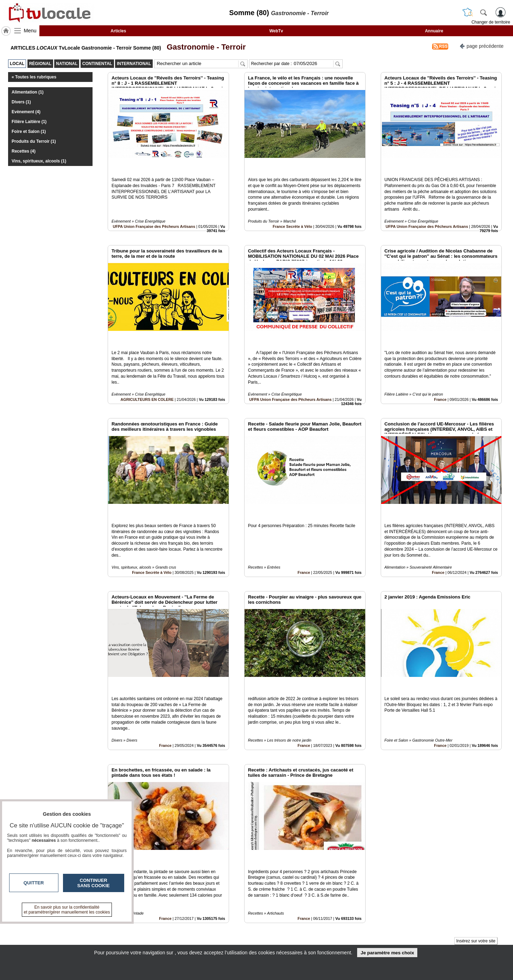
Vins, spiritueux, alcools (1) (39, 161)
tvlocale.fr (97, 928)
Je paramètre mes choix (387, 953)
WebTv (276, 31)
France (440, 368)
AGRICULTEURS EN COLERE (147, 368)
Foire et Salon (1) (29, 132)
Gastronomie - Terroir (204, 47)
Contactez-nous (218, 925)
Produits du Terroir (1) (34, 141)
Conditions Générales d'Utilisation (350, 933)
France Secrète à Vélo (292, 211)
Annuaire (434, 31)
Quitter (34, 883)
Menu (30, 31)
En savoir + (214, 933)
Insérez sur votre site (476, 862)
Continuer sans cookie (94, 883)
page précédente (482, 46)
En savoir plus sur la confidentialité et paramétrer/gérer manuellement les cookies (67, 910)
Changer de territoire (491, 22)
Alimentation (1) (28, 92)
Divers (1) (21, 102)
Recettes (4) (24, 151)
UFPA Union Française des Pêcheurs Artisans (154, 211)
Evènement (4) (26, 112)
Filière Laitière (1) (29, 122)
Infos (332, 925)
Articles (118, 31)
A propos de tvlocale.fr (226, 941)
